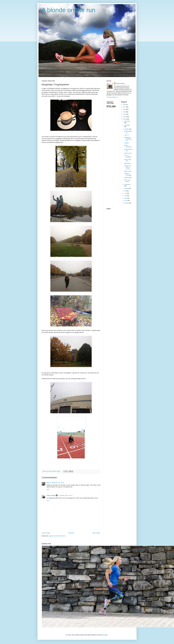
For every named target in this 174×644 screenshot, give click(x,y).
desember (127, 121)
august (126, 188)
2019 (125, 105)
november (127, 125)
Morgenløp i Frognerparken (128, 139)
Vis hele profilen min (112, 97)
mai (126, 196)
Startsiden (71, 533)
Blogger (106, 635)
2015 (125, 112)
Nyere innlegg (46, 533)
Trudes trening (51, 495)
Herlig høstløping (128, 146)
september (127, 184)
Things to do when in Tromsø (128, 167)
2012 (125, 119)
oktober (127, 129)
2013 (125, 117)
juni (126, 193)
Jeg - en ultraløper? (128, 156)
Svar (48, 489)
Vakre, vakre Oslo (128, 160)
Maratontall (127, 163)
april (126, 198)
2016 (125, 109)
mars (126, 201)
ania (48, 483)
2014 (125, 114)
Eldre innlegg (96, 533)
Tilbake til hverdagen (128, 174)
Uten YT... (127, 135)
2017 (125, 107)
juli (125, 191)
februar (127, 203)
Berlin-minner (128, 171)
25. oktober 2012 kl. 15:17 (65, 495)
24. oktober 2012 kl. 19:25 (57, 483)
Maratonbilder (128, 178)
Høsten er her (128, 153)
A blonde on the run (68, 10)
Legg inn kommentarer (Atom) (57, 536)
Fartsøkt (126, 143)
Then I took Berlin (127, 181)
